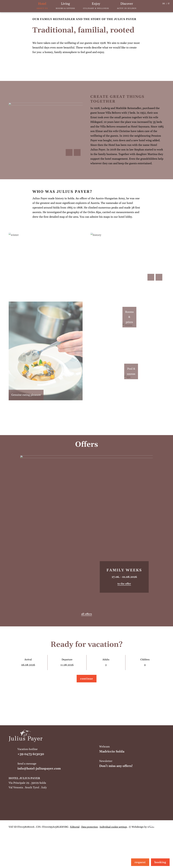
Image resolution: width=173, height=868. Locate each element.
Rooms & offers (65, 6)
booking (160, 862)
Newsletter (132, 764)
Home (8, 6)
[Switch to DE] (164, 4)
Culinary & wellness (96, 6)
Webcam (132, 750)
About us (42, 6)
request (140, 862)
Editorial (75, 827)
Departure (67, 662)
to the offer (124, 584)
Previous (69, 152)
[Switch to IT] (169, 4)
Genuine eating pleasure (26, 395)
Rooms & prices (134, 317)
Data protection (90, 827)
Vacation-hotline (50, 752)
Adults (106, 662)
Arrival (28, 662)
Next (77, 152)
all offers (87, 614)
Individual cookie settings (113, 827)
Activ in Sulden (127, 6)
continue (87, 679)
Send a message (50, 767)
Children (145, 662)
